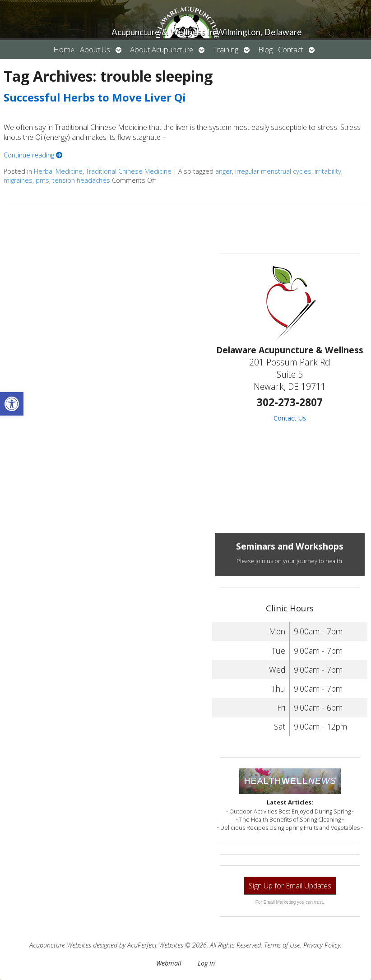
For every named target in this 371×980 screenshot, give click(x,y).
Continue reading (33, 155)
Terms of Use (282, 945)
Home (64, 49)
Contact (291, 49)
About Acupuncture (162, 49)
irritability (328, 171)
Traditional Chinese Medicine (129, 171)
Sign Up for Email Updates (290, 886)
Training (226, 49)
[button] (12, 404)
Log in (206, 963)
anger (224, 171)
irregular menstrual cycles (273, 171)
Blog (265, 49)
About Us (95, 49)
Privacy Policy (322, 945)
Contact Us (290, 418)
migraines (18, 180)
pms (42, 180)
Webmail (169, 963)
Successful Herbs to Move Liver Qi (95, 97)
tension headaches (81, 180)
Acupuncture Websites (60, 945)
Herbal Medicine (58, 171)
